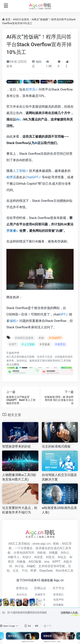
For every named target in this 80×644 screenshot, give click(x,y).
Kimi (59, 571)
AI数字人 (14, 557)
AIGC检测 (35, 562)
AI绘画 (42, 553)
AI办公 (65, 553)
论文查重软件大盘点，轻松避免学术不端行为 (20, 510)
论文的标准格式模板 (56, 446)
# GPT (13, 344)
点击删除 (14, 364)
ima (47, 562)
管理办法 (22, 588)
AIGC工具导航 (63, 361)
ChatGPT (32, 177)
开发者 (11, 231)
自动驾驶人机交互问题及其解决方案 (59, 477)
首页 (8, 19)
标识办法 (22, 595)
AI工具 (10, 357)
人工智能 (19, 171)
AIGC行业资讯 (21, 19)
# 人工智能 (28, 344)
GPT (62, 314)
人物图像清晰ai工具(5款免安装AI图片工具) (19, 477)
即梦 (33, 571)
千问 (25, 571)
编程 (13, 321)
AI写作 (30, 553)
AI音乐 (50, 557)
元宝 (16, 571)
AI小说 (19, 566)
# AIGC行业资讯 (24, 338)
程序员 (30, 89)
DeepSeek (46, 571)
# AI (41, 338)
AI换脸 (21, 562)
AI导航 (61, 566)
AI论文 (62, 557)
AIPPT (56, 562)
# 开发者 (45, 344)
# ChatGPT (55, 338)
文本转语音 (46, 566)
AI (17, 119)
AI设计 (27, 557)
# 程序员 (60, 344)
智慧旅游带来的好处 (17, 446)
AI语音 (39, 557)
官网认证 (40, 588)
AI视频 (53, 553)
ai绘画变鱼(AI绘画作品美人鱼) (60, 510)
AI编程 (31, 566)
